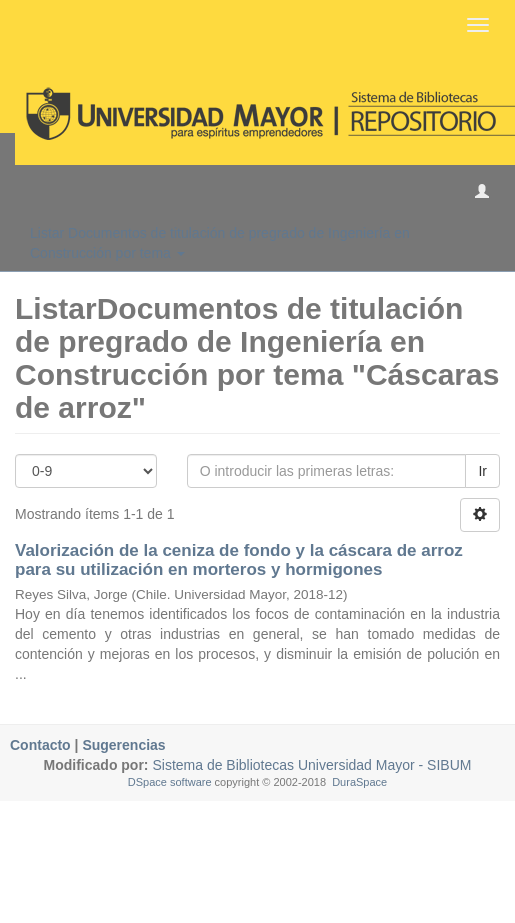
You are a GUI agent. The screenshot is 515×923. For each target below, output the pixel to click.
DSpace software (170, 782)
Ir (482, 471)
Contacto (40, 745)
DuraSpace (359, 782)
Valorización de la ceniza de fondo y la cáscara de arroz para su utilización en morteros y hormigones (239, 560)
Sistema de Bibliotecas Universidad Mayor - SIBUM (310, 765)
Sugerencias (123, 745)
